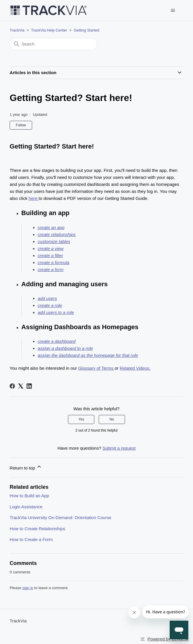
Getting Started (87, 30)
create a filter (50, 255)
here (34, 198)
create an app (51, 227)
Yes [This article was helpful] (81, 419)
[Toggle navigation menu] (173, 11)
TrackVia (17, 30)
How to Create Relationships (37, 529)
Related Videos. (135, 368)
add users (47, 298)
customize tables (54, 241)
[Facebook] (12, 386)
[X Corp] (21, 386)
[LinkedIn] (29, 386)
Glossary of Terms (97, 368)
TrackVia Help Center (49, 30)
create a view (51, 248)
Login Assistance (26, 507)
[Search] (53, 44)
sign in (28, 588)
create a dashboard (56, 341)
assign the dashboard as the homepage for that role (88, 355)
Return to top (26, 467)
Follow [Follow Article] (21, 125)
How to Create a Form (31, 539)
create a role (50, 305)
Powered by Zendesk (168, 639)
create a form (51, 269)
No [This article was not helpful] (112, 419)
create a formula (53, 262)
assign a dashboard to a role (65, 348)
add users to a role (56, 312)
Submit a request (119, 448)
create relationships (57, 234)
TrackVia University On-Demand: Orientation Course (60, 518)
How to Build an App (29, 496)
